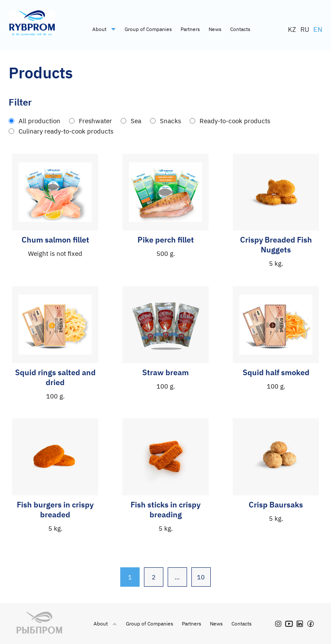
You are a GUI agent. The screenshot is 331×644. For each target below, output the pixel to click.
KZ (292, 29)
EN (318, 29)
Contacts (240, 29)
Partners (190, 29)
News (215, 29)
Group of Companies (148, 29)
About (104, 29)
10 (201, 577)
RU (305, 29)
